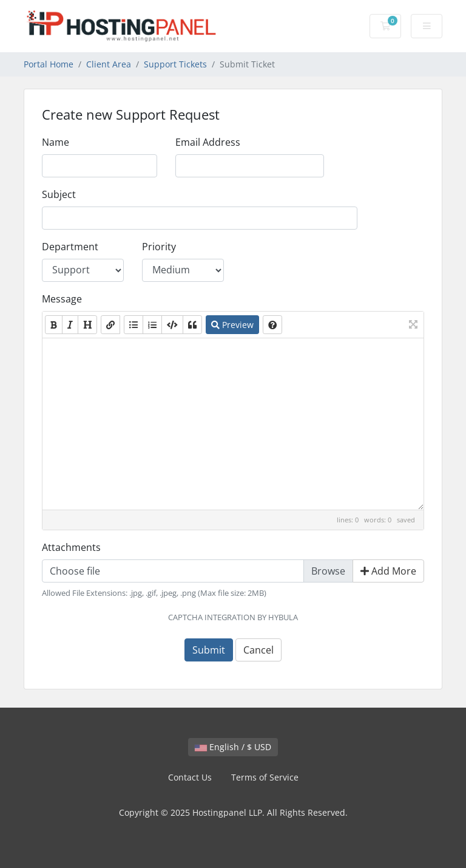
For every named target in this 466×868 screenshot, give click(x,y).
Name (56, 142)
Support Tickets (175, 64)
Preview (232, 325)
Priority (159, 247)
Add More (388, 571)
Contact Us (190, 777)
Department (70, 247)
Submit (209, 650)
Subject (59, 194)
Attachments (71, 547)
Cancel (258, 650)
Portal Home (49, 64)
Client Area (109, 64)
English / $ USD (233, 747)
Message (62, 299)
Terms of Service (265, 777)
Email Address (208, 142)
